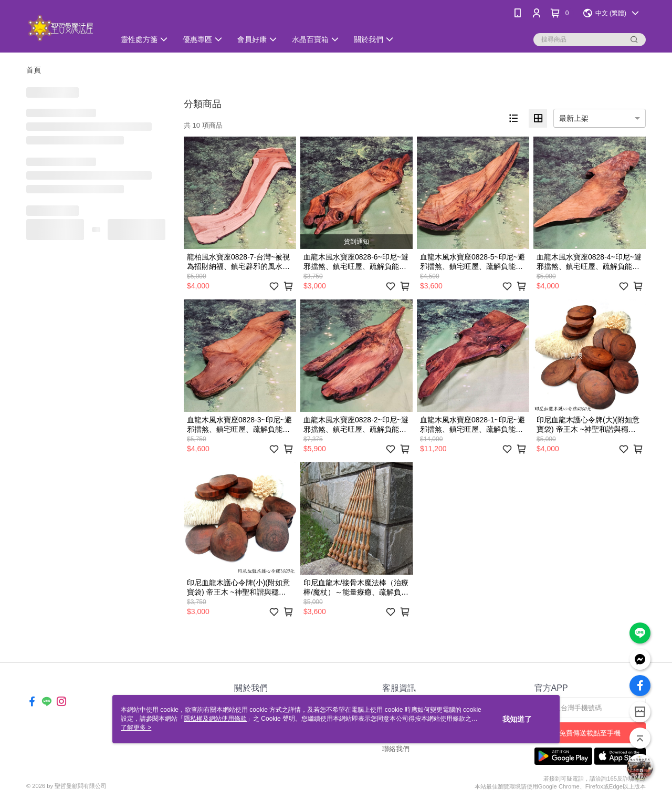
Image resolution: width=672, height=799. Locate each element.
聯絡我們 (396, 749)
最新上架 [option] (574, 118)
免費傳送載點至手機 (590, 733)
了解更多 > (136, 728)
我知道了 (517, 719)
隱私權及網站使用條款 (215, 719)
